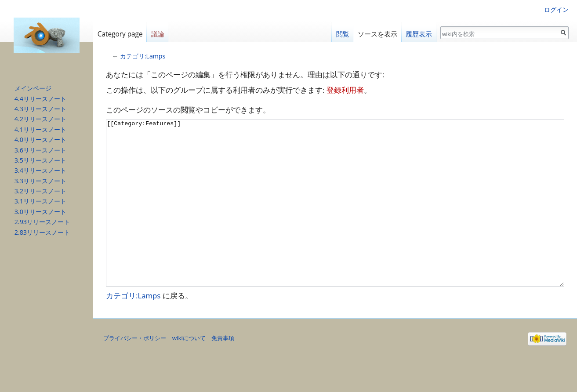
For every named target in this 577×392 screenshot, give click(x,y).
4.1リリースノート (40, 129)
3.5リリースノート (40, 160)
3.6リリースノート (40, 150)
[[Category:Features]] (335, 220)
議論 (158, 34)
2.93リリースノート (42, 222)
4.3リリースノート (40, 109)
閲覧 (343, 34)
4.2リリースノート (40, 119)
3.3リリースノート (40, 181)
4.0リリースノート (40, 140)
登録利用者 (345, 90)
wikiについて (189, 371)
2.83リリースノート (42, 232)
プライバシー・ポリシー (135, 371)
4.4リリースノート (40, 99)
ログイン (556, 9)
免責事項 (223, 371)
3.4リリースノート (40, 170)
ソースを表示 (377, 34)
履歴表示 (419, 34)
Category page (120, 34)
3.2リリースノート (40, 191)
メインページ (33, 88)
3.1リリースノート (40, 201)
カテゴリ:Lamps (143, 56)
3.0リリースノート (40, 212)
